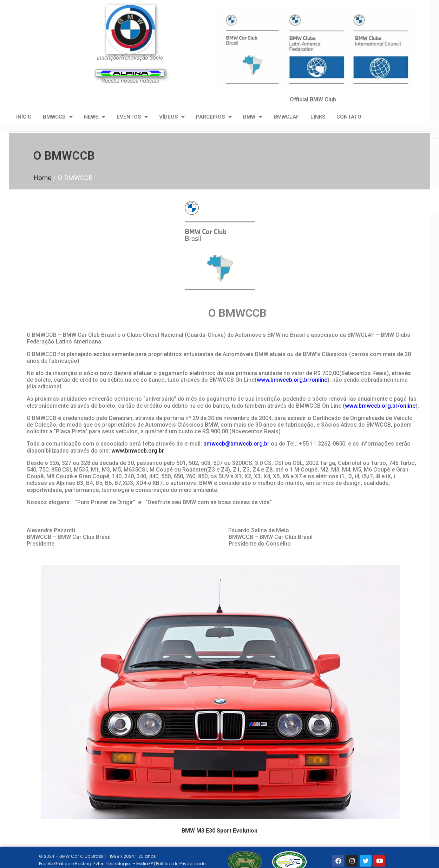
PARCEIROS (214, 117)
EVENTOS (132, 117)
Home (42, 178)
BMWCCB (58, 117)
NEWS (95, 117)
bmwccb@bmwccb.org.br (236, 444)
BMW (253, 117)
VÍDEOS (172, 117)
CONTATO (349, 117)
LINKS (318, 117)
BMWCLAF (286, 117)
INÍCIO (24, 117)
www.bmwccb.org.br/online (292, 380)
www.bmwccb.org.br (138, 451)
